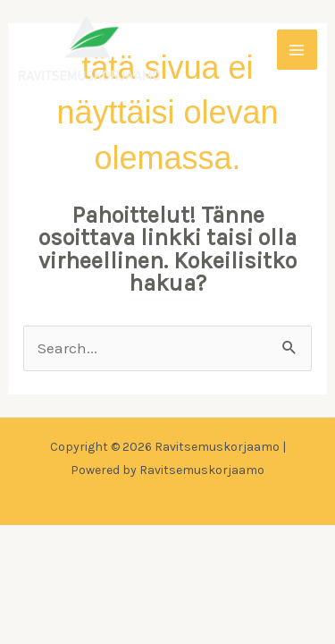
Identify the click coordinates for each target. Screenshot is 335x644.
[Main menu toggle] (297, 50)
